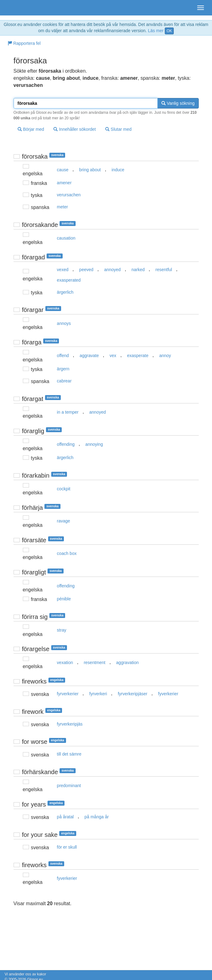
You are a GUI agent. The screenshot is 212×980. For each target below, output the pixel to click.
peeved (86, 270)
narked (138, 270)
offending (66, 444)
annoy (165, 356)
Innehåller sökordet (75, 129)
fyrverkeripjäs (70, 724)
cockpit (64, 489)
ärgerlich (65, 292)
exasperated (69, 280)
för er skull (67, 847)
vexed (62, 270)
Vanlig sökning (178, 103)
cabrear (64, 381)
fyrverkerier (68, 694)
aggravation (127, 663)
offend (63, 356)
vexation (65, 663)
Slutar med (118, 129)
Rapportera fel (24, 43)
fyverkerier (168, 694)
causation (66, 238)
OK (169, 31)
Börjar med (31, 129)
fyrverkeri (98, 694)
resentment (94, 663)
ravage (63, 521)
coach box (67, 553)
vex (113, 356)
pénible (64, 599)
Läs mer (156, 31)
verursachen (69, 195)
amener (64, 183)
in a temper (68, 412)
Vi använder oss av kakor (25, 974)
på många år (97, 817)
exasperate (138, 356)
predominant (69, 786)
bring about (90, 170)
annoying (94, 444)
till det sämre (69, 754)
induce (118, 170)
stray (61, 630)
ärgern (63, 369)
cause (62, 170)
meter (62, 207)
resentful (164, 270)
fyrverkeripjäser (133, 694)
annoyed (112, 270)
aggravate (89, 356)
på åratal (65, 817)
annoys (64, 323)
